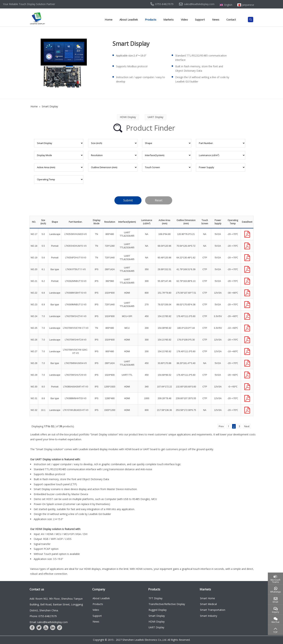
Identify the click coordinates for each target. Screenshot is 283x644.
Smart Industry (209, 616)
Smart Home (207, 598)
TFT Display (155, 598)
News (216, 19)
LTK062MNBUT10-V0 (76, 281)
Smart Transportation (213, 610)
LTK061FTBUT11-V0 (76, 269)
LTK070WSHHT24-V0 (76, 340)
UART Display (156, 627)
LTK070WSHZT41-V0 (76, 316)
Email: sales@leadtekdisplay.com (49, 622)
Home (109, 19)
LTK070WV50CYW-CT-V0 (76, 328)
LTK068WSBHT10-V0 (76, 293)
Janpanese (248, 5)
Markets (168, 19)
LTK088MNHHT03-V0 (76, 398)
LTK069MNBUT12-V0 (76, 304)
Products (151, 19)
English (228, 5)
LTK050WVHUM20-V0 (76, 234)
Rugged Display (158, 610)
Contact (231, 19)
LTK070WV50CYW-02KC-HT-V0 (76, 351)
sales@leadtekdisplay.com (199, 4)
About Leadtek (129, 19)
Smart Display (157, 616)
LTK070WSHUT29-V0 (76, 375)
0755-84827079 (164, 4)
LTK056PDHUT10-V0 (76, 258)
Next (247, 426)
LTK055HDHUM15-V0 (76, 246)
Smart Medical (208, 604)
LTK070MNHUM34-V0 (76, 363)
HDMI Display (157, 622)
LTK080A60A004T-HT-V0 (76, 387)
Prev (221, 426)
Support (200, 19)
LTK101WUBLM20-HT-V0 (76, 410)
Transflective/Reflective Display (167, 604)
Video (184, 19)
